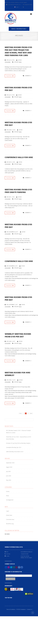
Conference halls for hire (19, 157)
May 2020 (9, 480)
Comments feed (10, 519)
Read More (10, 76)
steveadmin (8, 62)
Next (31, 413)
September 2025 (10, 463)
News (20, 62)
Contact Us (30, 609)
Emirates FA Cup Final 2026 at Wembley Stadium (18, 443)
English (17, 7)
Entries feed (9, 515)
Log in (8, 511)
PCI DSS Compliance (22, 609)
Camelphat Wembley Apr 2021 (14, 447)
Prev (20, 413)
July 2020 (8, 471)
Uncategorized (10, 500)
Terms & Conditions (12, 609)
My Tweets (7, 534)
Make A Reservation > (19, 29)
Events (8, 491)
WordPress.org (10, 524)
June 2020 (9, 476)
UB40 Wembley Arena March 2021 (15, 452)
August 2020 (9, 467)
